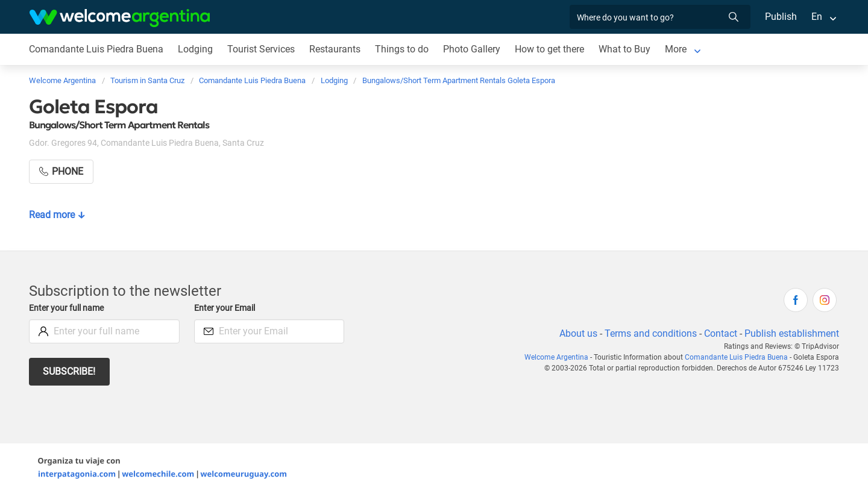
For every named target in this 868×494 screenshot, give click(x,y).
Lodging (195, 49)
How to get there (551, 49)
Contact (720, 333)
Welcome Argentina (562, 357)
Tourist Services (261, 49)
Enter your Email (226, 308)
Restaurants (336, 49)
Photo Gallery (472, 49)
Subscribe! (70, 371)
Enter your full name (68, 308)
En (817, 17)
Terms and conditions (649, 333)
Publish (781, 17)
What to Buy (627, 49)
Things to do (402, 49)
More (678, 49)
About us (576, 333)
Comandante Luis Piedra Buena (96, 49)
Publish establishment (791, 333)
